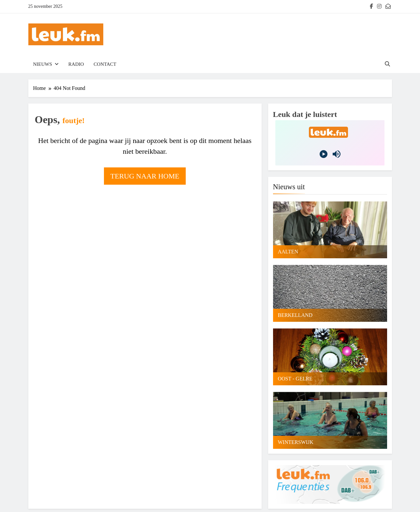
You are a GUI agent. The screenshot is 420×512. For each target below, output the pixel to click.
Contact (105, 64)
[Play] (324, 154)
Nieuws (43, 64)
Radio (76, 64)
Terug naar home (145, 176)
